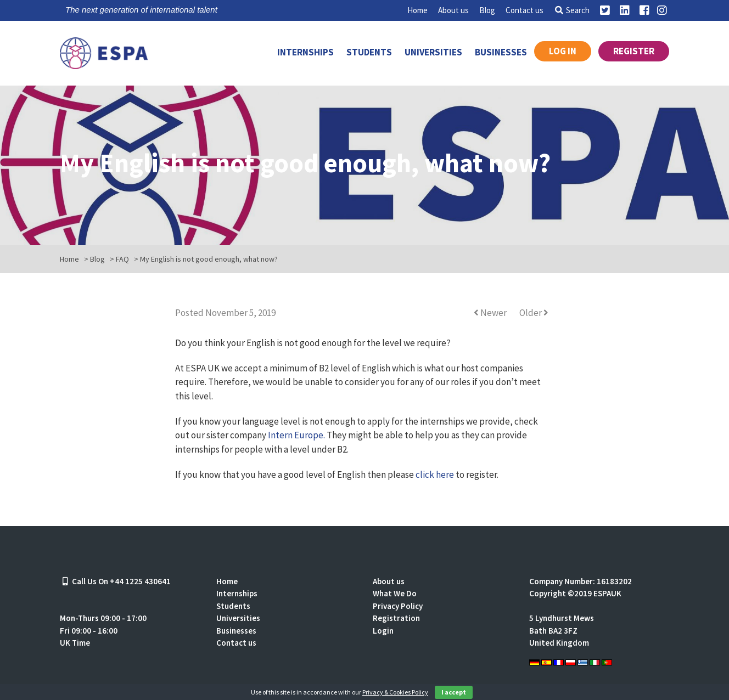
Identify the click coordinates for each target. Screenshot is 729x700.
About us (453, 10)
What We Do (395, 593)
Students (369, 52)
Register (634, 51)
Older (534, 313)
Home (417, 10)
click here (435, 475)
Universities (433, 52)
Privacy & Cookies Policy (395, 692)
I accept (454, 692)
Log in (563, 51)
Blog (487, 10)
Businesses (501, 52)
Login (383, 631)
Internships (305, 52)
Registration (396, 618)
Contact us (525, 10)
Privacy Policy (398, 606)
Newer (491, 313)
